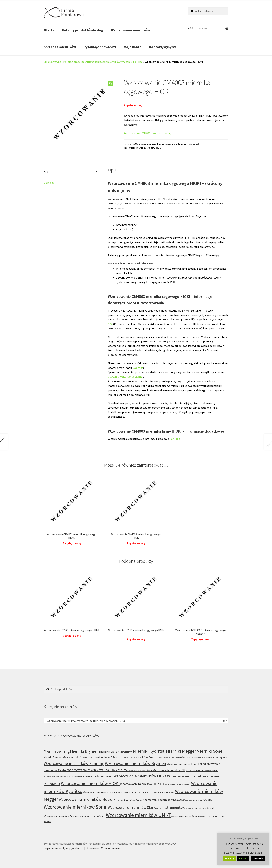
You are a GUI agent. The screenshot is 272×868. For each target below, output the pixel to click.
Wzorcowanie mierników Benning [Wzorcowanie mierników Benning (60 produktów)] (74, 763)
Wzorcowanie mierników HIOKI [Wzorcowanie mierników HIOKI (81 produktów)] (90, 783)
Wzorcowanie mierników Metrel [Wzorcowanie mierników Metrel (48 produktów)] (86, 799)
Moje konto (133, 47)
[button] (111, 83)
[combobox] (136, 721)
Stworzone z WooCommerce (103, 848)
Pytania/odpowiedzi (100, 47)
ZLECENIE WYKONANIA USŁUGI (126, 377)
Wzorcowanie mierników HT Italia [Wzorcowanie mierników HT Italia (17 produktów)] (142, 784)
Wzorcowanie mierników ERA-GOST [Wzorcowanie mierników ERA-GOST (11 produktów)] (92, 777)
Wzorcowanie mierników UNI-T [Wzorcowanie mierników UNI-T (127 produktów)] (138, 815)
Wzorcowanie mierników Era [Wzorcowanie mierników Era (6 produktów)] (57, 777)
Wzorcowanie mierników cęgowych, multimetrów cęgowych (167, 144)
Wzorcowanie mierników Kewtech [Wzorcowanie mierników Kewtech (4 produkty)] (177, 784)
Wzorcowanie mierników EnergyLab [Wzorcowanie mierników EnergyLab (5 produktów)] (202, 770)
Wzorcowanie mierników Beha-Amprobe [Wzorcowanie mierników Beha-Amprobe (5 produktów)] (209, 758)
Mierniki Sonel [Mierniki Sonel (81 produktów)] (210, 751)
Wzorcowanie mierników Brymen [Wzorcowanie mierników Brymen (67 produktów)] (136, 763)
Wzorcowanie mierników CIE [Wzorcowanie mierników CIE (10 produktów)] (170, 770)
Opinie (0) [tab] (50, 183)
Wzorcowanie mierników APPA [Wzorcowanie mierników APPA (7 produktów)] (176, 758)
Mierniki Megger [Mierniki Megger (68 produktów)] (181, 751)
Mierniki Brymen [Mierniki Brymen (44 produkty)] (84, 751)
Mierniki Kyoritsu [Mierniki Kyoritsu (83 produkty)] (149, 751)
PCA (110, 324)
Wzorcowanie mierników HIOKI (145, 148)
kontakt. (175, 439)
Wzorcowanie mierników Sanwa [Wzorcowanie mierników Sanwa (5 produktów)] (128, 800)
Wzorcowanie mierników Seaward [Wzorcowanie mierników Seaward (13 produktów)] (163, 800)
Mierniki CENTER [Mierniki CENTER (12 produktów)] (109, 752)
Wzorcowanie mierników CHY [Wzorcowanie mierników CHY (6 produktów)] (140, 770)
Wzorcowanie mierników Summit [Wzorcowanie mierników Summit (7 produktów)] (198, 808)
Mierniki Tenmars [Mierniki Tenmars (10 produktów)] (53, 757)
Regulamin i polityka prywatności (64, 848)
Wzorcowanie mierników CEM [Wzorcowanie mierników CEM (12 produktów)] (184, 764)
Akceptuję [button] (229, 858)
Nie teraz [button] (243, 858)
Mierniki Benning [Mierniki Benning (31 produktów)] (57, 751)
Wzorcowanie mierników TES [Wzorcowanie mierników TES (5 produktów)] (92, 816)
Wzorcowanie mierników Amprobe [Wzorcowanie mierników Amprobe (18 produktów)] (138, 757)
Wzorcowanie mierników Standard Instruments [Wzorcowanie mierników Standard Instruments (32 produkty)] (145, 807)
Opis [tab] (46, 172)
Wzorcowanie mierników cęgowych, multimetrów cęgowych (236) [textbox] (135, 721)
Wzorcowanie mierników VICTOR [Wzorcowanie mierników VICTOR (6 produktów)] (186, 816)
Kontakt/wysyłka (163, 47)
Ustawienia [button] (258, 858)
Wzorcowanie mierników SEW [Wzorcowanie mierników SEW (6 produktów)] (198, 800)
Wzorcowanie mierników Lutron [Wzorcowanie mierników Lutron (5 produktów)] (132, 792)
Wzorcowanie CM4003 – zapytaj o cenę (147, 133)
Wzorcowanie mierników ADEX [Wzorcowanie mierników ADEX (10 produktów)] (99, 757)
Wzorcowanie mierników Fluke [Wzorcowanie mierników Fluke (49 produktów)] (140, 776)
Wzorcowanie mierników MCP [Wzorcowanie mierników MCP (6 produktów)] (161, 792)
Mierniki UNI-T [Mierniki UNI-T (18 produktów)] (72, 757)
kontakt (138, 368)
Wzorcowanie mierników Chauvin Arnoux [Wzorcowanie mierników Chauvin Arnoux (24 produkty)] (97, 770)
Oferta (49, 30)
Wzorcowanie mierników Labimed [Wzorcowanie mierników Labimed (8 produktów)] (100, 792)
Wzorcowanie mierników (130, 30)
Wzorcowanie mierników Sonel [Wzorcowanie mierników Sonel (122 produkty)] (76, 807)
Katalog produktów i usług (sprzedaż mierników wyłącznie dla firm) (103, 62)
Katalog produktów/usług (83, 30)
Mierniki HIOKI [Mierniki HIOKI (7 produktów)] (126, 752)
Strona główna (52, 62)
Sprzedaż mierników (60, 47)
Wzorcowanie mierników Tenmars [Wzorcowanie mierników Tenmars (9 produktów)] (61, 816)
